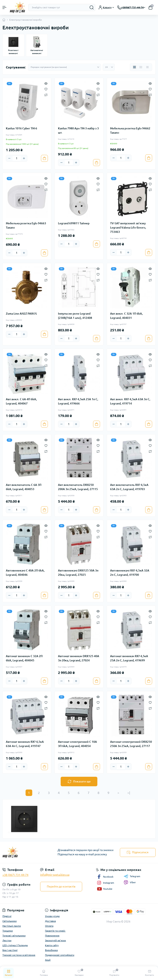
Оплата (49, 926)
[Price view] (147, 67)
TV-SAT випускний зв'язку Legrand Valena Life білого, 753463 (128, 228)
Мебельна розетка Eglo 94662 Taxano (130, 130)
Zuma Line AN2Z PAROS (21, 314)
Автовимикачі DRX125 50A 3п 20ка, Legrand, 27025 (78, 573)
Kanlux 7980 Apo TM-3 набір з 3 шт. (78, 130)
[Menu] (4, 7)
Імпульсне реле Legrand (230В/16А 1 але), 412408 (75, 316)
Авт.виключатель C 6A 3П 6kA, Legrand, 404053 (24, 487)
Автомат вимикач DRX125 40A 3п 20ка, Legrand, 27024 (79, 658)
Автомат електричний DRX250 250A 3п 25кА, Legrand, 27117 (131, 744)
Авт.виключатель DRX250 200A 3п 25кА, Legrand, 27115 (78, 487)
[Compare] (46, 95)
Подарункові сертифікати (60, 955)
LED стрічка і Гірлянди (15, 945)
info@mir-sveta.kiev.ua (55, 875)
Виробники (51, 950)
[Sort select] (64, 67)
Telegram (132, 876)
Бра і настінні (10, 950)
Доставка (50, 921)
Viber (130, 882)
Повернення (52, 936)
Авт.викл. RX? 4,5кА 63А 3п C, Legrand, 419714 (130, 401)
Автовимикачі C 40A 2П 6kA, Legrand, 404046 (25, 573)
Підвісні (7, 916)
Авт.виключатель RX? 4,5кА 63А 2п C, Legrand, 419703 (129, 487)
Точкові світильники (14, 936)
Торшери (8, 931)
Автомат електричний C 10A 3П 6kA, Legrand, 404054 (77, 744)
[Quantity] (17, 158)
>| (129, 793)
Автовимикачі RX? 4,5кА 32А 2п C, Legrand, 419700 (130, 573)
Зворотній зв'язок (55, 940)
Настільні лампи (12, 926)
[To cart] (44, 158)
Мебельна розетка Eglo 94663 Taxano (26, 225)
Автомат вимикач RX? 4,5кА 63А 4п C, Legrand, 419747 (25, 744)
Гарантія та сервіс (55, 931)
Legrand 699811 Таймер (74, 223)
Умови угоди (52, 916)
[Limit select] (109, 67)
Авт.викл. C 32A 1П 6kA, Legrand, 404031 (126, 316)
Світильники (10, 921)
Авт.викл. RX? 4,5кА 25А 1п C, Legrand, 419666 (78, 401)
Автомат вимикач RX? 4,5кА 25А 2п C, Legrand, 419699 (129, 658)
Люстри (7, 940)
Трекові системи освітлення (19, 955)
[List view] (141, 67)
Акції (48, 960)
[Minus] (9, 158)
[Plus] (24, 158)
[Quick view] (46, 83)
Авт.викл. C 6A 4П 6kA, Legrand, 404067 (21, 401)
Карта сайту (52, 945)
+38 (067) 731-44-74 (15, 875)
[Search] (92, 7)
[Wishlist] (46, 89)
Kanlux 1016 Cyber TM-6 (21, 128)
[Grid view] (134, 67)
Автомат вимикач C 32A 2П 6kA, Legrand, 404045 (24, 658)
